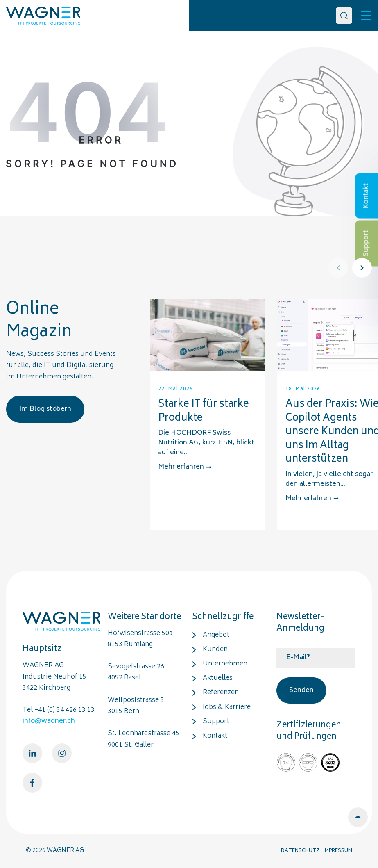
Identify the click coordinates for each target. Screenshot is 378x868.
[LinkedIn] (32, 753)
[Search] (344, 16)
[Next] (362, 268)
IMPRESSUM (338, 851)
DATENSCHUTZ (300, 851)
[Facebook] (32, 783)
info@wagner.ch (49, 721)
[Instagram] (62, 753)
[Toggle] (366, 16)
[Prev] (338, 268)
